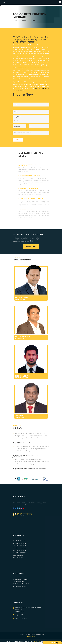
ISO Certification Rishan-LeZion (21, 584)
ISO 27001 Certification (19, 550)
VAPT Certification (18, 557)
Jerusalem (41, 88)
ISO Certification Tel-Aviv (20, 586)
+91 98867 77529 (19, 612)
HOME (15, 21)
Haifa (37, 88)
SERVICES (23, 21)
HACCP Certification (18, 555)
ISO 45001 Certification (19, 546)
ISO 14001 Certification (19, 543)
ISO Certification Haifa (19, 581)
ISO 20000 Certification (19, 553)
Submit (18, 140)
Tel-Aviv (20, 91)
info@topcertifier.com (21, 615)
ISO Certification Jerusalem (20, 579)
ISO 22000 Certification (19, 548)
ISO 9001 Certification (19, 541)
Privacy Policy (31, 637)
